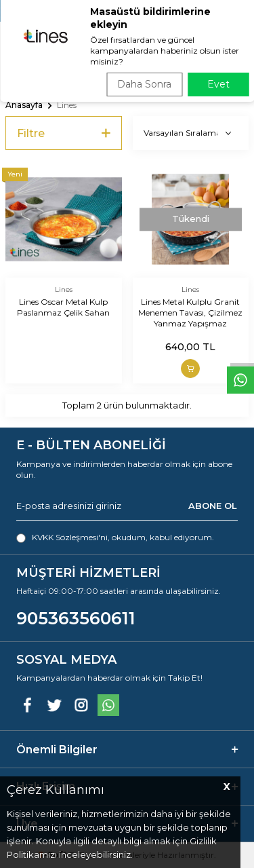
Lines (64, 289)
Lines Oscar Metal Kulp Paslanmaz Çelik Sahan (63, 307)
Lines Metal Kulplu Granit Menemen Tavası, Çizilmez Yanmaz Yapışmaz (190, 313)
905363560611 (76, 618)
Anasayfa (24, 105)
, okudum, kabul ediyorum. (115, 537)
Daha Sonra (144, 84)
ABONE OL (213, 506)
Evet (218, 84)
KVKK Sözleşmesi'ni (70, 537)
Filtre (64, 133)
